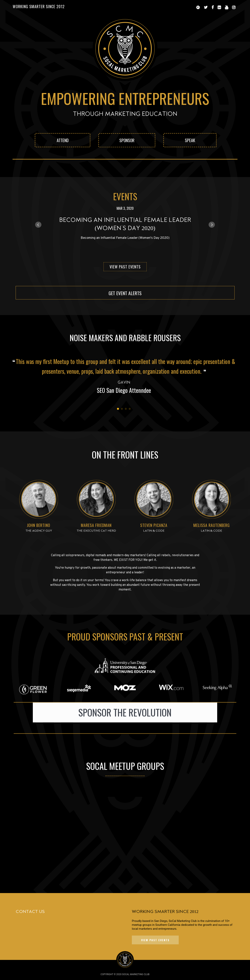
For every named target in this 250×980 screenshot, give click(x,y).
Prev (38, 225)
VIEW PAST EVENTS (155, 940)
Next (212, 225)
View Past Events (125, 267)
